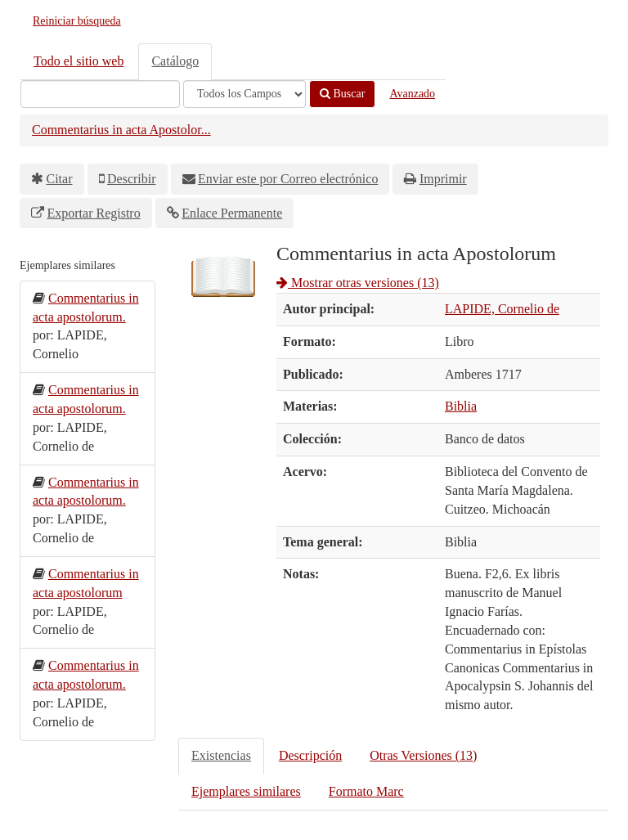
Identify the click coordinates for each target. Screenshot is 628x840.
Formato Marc (366, 791)
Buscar (342, 94)
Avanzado (412, 94)
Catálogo (175, 61)
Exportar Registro (94, 213)
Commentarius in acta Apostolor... (121, 130)
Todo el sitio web (78, 61)
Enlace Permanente (232, 213)
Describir (132, 179)
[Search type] (244, 94)
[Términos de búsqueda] (100, 94)
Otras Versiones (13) (423, 755)
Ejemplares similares (246, 791)
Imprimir (443, 179)
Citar (60, 179)
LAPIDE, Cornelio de (502, 309)
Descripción (310, 755)
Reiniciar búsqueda (77, 21)
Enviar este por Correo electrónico (288, 179)
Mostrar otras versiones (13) (358, 283)
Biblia (461, 406)
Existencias (221, 755)
